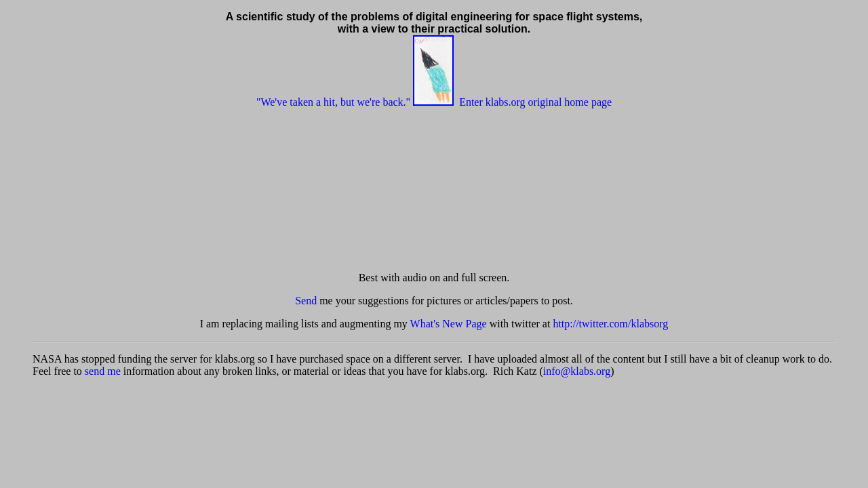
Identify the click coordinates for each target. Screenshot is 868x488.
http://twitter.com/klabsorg (610, 324)
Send (306, 301)
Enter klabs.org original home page (535, 102)
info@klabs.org (577, 371)
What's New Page (449, 324)
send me (103, 371)
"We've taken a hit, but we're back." (333, 102)
